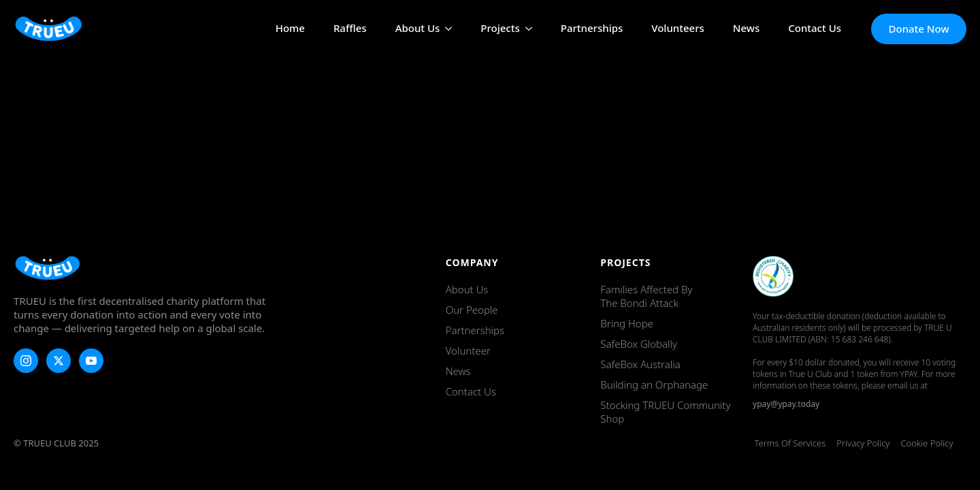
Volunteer (468, 350)
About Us (418, 29)
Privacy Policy (863, 443)
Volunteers (678, 29)
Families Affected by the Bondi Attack (646, 296)
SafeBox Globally (639, 344)
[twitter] (59, 361)
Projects (500, 29)
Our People (472, 310)
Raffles (350, 29)
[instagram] (26, 361)
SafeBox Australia (640, 364)
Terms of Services (790, 443)
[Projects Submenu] (526, 29)
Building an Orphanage (654, 385)
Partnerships (592, 29)
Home (290, 29)
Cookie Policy (927, 443)
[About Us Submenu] (446, 29)
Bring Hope (627, 323)
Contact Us (815, 29)
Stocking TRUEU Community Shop (665, 412)
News (746, 29)
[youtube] (91, 361)
